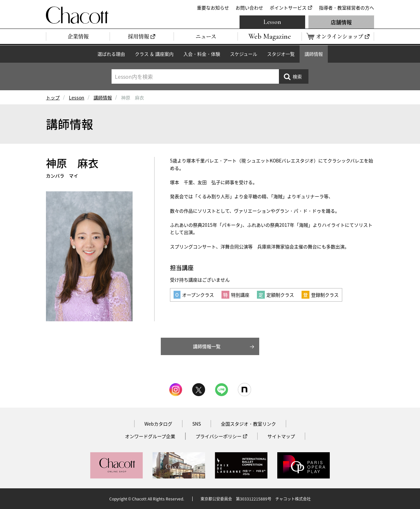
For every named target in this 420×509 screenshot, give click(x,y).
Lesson (272, 22)
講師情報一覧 (207, 346)
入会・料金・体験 (202, 54)
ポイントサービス (288, 8)
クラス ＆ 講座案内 (154, 54)
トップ (53, 97)
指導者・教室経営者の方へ (346, 8)
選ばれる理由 (111, 54)
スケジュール (244, 54)
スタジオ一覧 (281, 54)
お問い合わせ (249, 8)
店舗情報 (341, 22)
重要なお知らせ (213, 8)
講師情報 (314, 54)
